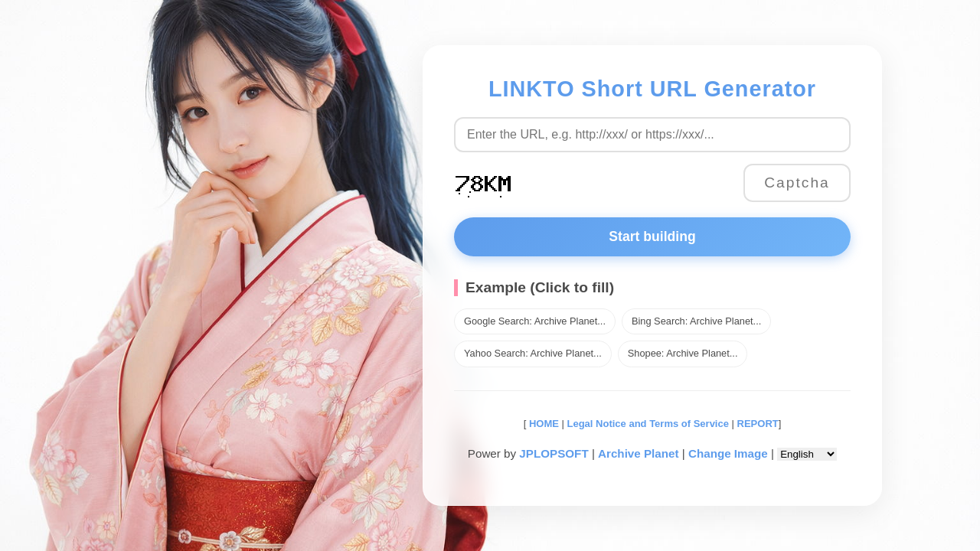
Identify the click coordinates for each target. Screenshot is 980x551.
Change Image (728, 453)
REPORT (758, 424)
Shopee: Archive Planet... (683, 353)
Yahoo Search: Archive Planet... (533, 353)
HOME (542, 424)
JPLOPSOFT (554, 453)
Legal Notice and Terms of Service (648, 424)
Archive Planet (639, 453)
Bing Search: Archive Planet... (696, 321)
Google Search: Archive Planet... (535, 321)
